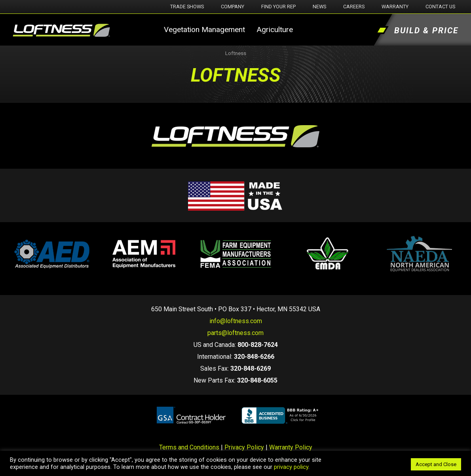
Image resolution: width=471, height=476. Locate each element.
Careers (354, 7)
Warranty (395, 7)
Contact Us (440, 7)
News (319, 7)
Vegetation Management (204, 30)
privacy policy (291, 467)
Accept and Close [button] (436, 464)
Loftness (236, 53)
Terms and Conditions (189, 447)
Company (233, 7)
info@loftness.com (236, 321)
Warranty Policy (291, 447)
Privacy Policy (244, 447)
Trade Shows (187, 7)
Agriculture (275, 30)
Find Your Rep (278, 7)
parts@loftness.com (235, 333)
